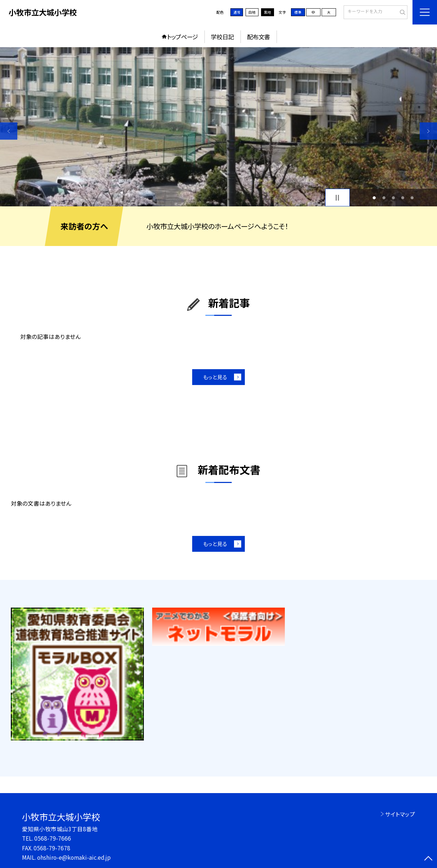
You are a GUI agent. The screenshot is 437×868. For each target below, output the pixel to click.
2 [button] (384, 198)
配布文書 (259, 37)
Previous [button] (9, 131)
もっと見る (215, 377)
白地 (252, 12)
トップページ (182, 37)
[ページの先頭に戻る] (428, 859)
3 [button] (393, 198)
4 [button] (403, 198)
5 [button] (412, 198)
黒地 (268, 12)
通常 (237, 12)
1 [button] (374, 198)
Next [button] (428, 131)
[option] (218, 127)
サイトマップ (400, 814)
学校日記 (222, 37)
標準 (298, 12)
